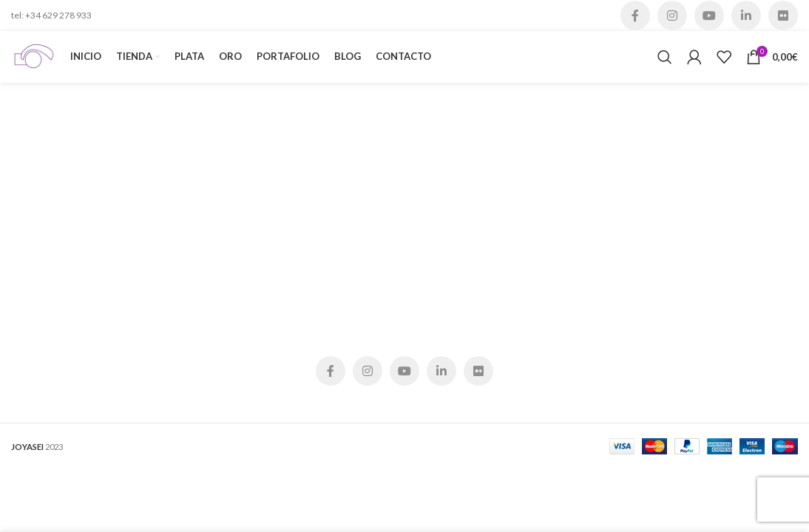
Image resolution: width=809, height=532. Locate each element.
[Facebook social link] (635, 16)
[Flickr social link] (783, 16)
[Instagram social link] (672, 16)
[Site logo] (33, 56)
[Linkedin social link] (746, 16)
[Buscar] (665, 57)
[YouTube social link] (709, 16)
